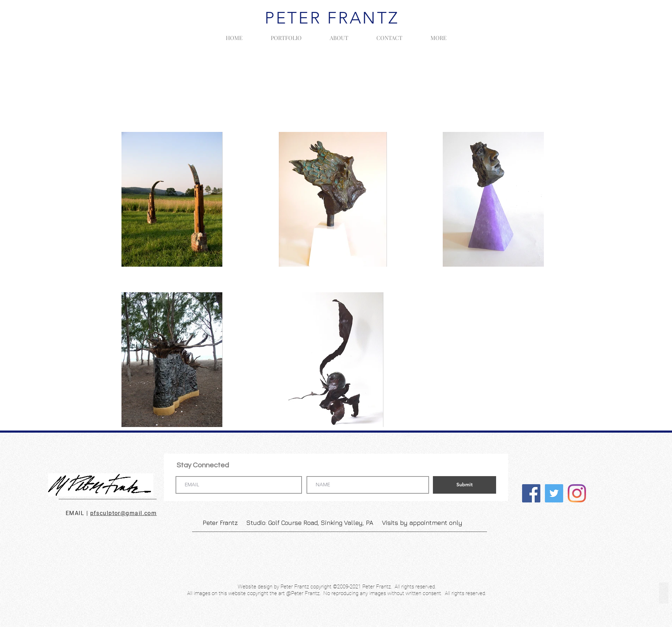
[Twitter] (554, 493)
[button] (286, 35)
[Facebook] (531, 493)
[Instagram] (577, 493)
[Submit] (465, 485)
